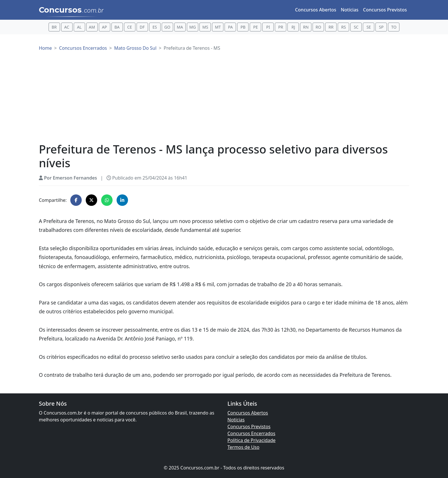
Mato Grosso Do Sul (135, 48)
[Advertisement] (224, 99)
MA (180, 27)
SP (381, 27)
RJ (293, 27)
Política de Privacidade (251, 440)
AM (92, 27)
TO (394, 27)
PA (230, 27)
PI (268, 27)
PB (243, 27)
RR (331, 27)
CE (130, 27)
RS (343, 27)
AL (79, 27)
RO (319, 27)
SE (369, 27)
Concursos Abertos (316, 10)
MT (218, 27)
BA (117, 27)
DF (142, 27)
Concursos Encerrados (83, 48)
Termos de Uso (243, 447)
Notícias (350, 10)
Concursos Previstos (385, 10)
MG (193, 27)
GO (167, 27)
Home (45, 48)
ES (155, 27)
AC (67, 27)
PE (255, 27)
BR (54, 27)
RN (306, 27)
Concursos (71, 10)
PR (281, 27)
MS (205, 27)
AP (104, 27)
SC (356, 27)
